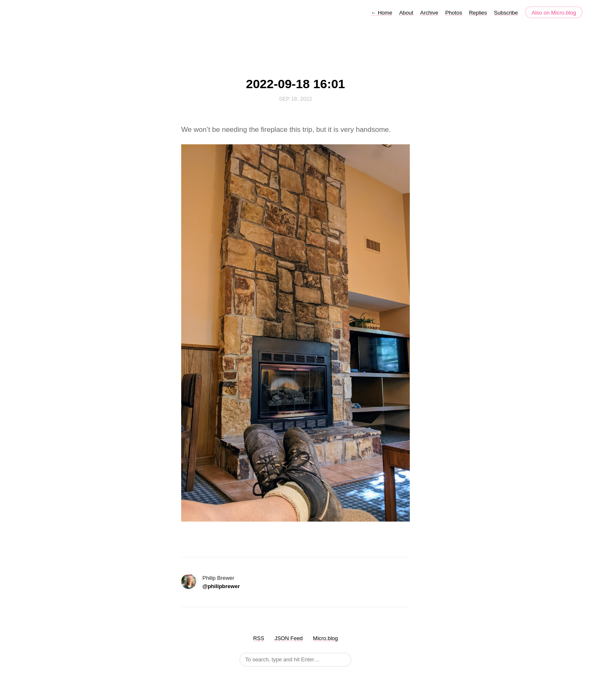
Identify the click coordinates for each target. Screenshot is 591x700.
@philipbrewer (221, 586)
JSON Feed (288, 638)
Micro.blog (325, 638)
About (406, 13)
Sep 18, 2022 (295, 99)
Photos (453, 13)
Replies (478, 13)
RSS (259, 638)
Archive (429, 13)
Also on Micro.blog (554, 13)
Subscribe (506, 13)
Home (381, 13)
